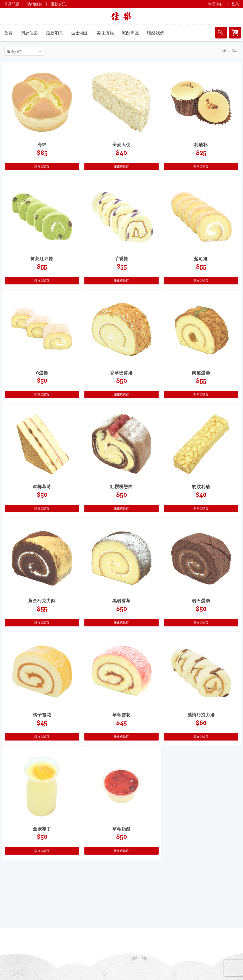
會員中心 (216, 4)
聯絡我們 (156, 33)
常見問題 (12, 4)
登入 (235, 4)
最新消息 (55, 33)
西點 (234, 51)
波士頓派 (80, 33)
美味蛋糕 (105, 33)
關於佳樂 (29, 33)
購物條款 (35, 4)
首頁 (8, 33)
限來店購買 (42, 167)
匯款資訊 (58, 4)
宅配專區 (130, 33)
